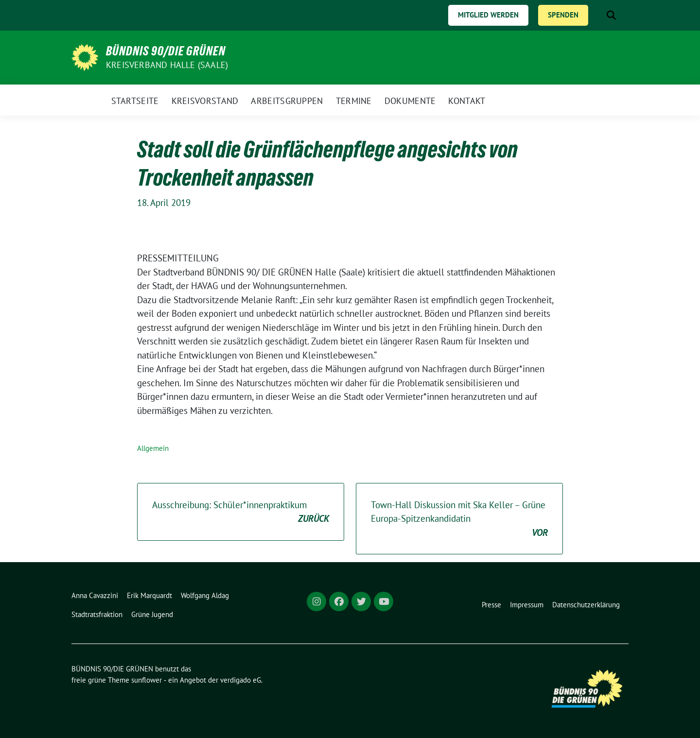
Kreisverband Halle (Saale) (167, 65)
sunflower (147, 680)
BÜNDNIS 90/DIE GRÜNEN (166, 51)
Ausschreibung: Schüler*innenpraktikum (241, 512)
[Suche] (597, 15)
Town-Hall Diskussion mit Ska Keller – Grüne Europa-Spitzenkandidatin (459, 519)
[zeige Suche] (611, 15)
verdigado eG (241, 680)
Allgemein (153, 448)
